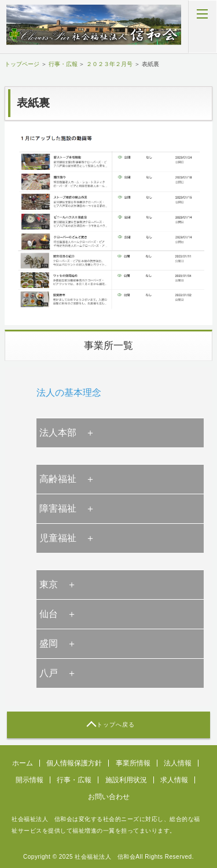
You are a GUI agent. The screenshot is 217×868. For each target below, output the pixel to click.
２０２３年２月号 (109, 64)
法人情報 (178, 763)
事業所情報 (133, 763)
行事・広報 (63, 64)
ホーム (23, 763)
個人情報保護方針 (74, 763)
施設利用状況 (126, 780)
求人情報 (174, 780)
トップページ (22, 64)
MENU (203, 27)
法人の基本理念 (69, 393)
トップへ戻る (116, 725)
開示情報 (30, 780)
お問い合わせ (109, 797)
